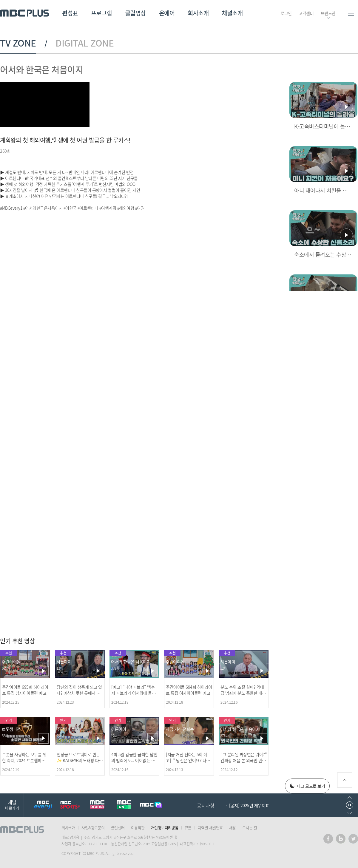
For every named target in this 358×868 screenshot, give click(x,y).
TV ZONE (18, 43)
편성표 (70, 13)
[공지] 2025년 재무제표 (249, 805)
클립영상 (135, 13)
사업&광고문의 (93, 828)
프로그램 (101, 13)
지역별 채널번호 (210, 828)
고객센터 (306, 13)
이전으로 (350, 797)
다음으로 (350, 813)
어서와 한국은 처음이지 (41, 69)
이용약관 (138, 828)
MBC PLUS (24, 13)
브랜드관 (328, 13)
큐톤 (188, 828)
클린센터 (118, 828)
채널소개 (232, 13)
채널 (12, 805)
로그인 (286, 13)
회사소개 (198, 13)
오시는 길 (250, 828)
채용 (233, 828)
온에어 (167, 13)
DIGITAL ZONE (85, 43)
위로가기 (345, 780)
